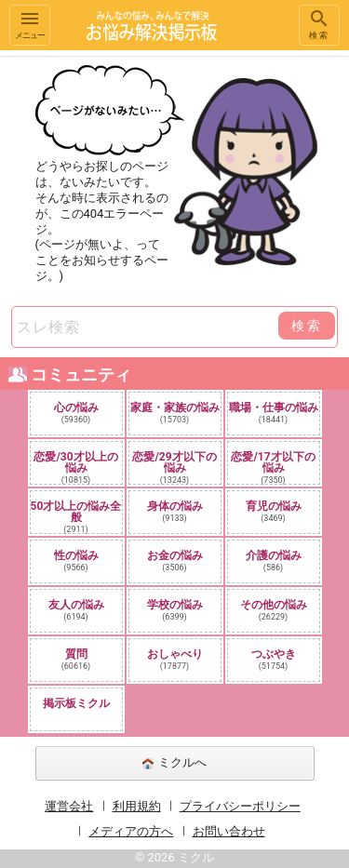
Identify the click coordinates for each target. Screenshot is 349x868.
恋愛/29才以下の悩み (174, 467)
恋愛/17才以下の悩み (273, 467)
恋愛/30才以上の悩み (75, 467)
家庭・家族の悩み (175, 413)
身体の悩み (175, 511)
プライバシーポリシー (240, 806)
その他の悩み (274, 610)
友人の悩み (76, 610)
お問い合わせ (229, 831)
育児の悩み (274, 511)
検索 (319, 24)
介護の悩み (274, 561)
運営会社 (69, 806)
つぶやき (274, 659)
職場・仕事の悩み (274, 413)
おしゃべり (175, 659)
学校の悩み (175, 610)
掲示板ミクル (76, 703)
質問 (76, 659)
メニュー (30, 24)
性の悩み (76, 561)
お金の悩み (175, 561)
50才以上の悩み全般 (76, 516)
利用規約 (137, 806)
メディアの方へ (131, 831)
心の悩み (76, 413)
